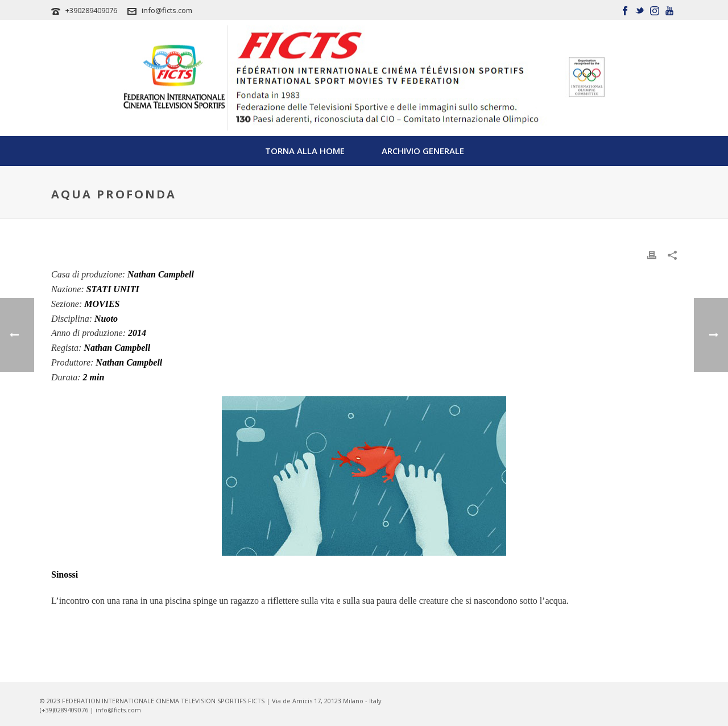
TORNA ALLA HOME (305, 151)
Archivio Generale (423, 151)
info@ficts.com (167, 10)
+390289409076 (91, 10)
